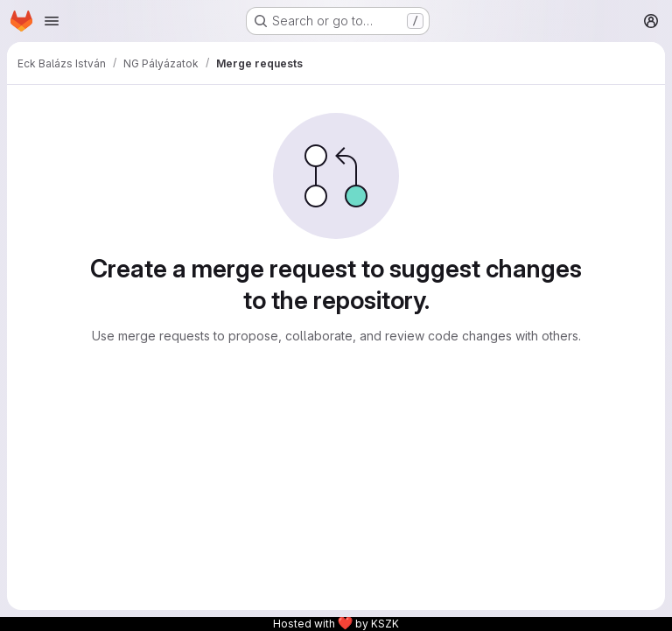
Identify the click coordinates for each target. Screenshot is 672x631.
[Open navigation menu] (52, 21)
